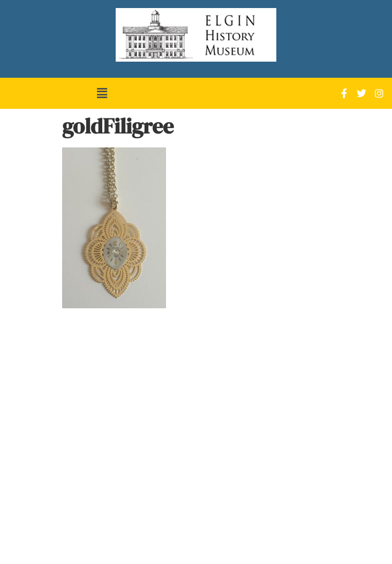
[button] (102, 93)
